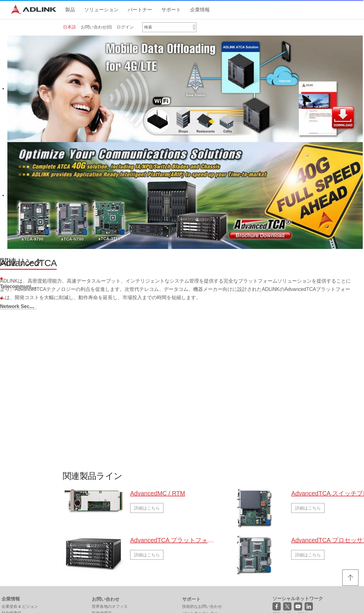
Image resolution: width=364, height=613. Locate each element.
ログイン (125, 27)
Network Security (20, 306)
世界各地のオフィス (110, 606)
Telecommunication (23, 286)
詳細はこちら (147, 508)
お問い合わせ (96, 27)
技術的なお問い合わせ (202, 606)
